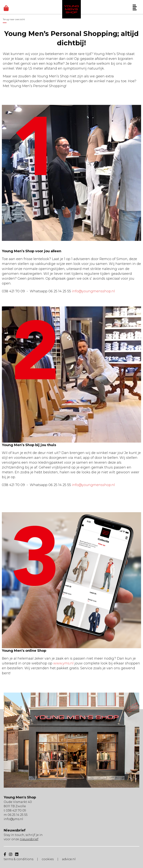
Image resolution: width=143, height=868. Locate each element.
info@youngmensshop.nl (93, 291)
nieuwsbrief (29, 839)
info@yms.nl (13, 819)
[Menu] (135, 7)
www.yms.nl (63, 663)
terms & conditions (19, 859)
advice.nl (69, 859)
